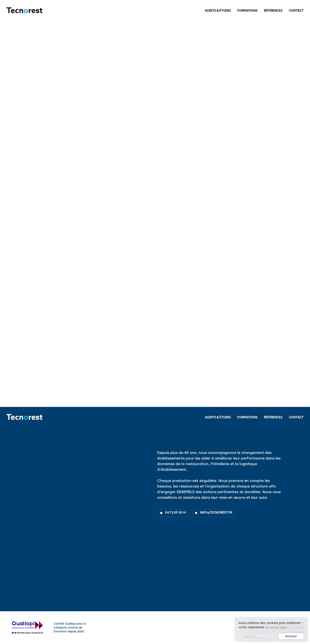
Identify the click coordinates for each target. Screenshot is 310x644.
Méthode (31, 271)
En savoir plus (276, 627)
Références (273, 11)
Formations (247, 11)
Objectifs (10, 271)
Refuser (291, 636)
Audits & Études (218, 11)
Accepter (263, 636)
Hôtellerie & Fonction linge (63, 63)
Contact (296, 11)
